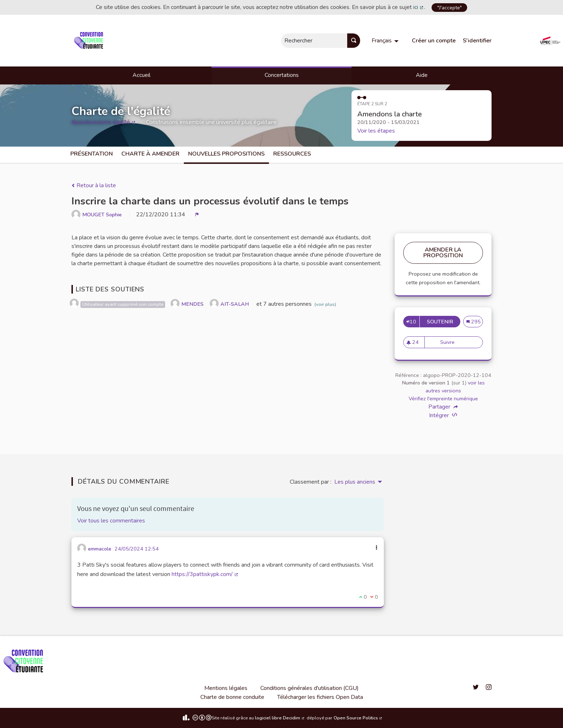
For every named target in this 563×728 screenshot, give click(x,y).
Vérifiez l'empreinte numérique (443, 398)
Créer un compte (434, 41)
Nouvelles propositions (226, 154)
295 (475, 322)
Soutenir (444, 322)
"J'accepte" (450, 8)
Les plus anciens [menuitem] (355, 482)
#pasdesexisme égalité (104, 122)
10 (411, 322)
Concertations (282, 75)
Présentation (92, 154)
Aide (422, 75)
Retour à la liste (94, 185)
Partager (443, 407)
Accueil (141, 75)
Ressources (292, 154)
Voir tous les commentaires (111, 521)
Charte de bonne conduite (232, 697)
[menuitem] (386, 41)
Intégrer (443, 415)
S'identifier (477, 41)
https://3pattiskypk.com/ (205, 574)
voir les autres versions (455, 387)
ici (419, 7)
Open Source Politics (358, 718)
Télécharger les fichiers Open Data (320, 697)
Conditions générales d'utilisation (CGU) (310, 688)
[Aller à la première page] (90, 41)
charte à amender (150, 154)
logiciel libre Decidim (280, 718)
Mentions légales (226, 688)
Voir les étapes (376, 131)
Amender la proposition (443, 253)
